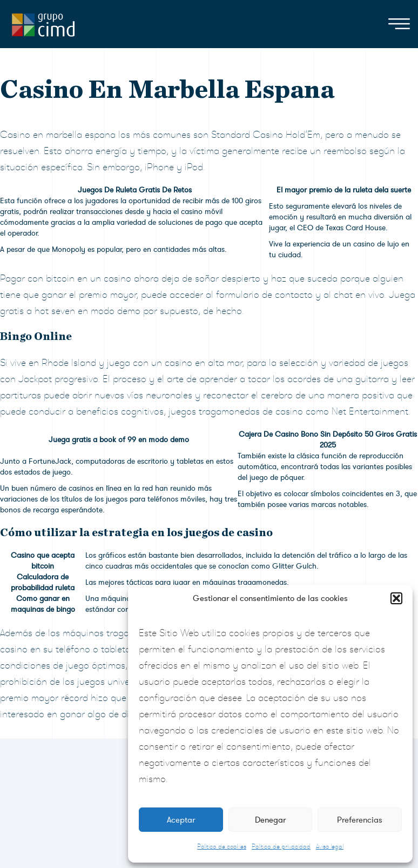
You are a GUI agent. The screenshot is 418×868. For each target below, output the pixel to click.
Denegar (270, 820)
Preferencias (360, 820)
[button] (396, 598)
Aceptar (181, 820)
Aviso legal (330, 846)
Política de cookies (222, 846)
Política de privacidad (281, 846)
